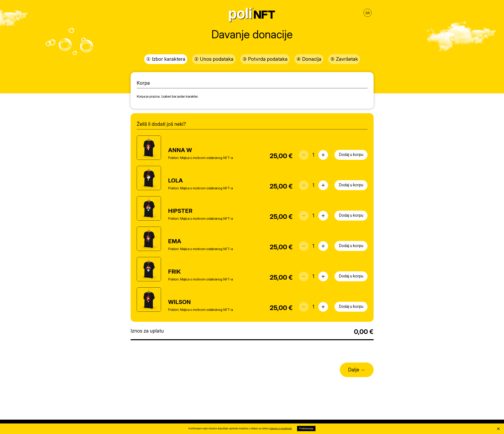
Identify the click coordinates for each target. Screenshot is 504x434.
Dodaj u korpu (351, 155)
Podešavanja (306, 429)
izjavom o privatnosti (281, 429)
